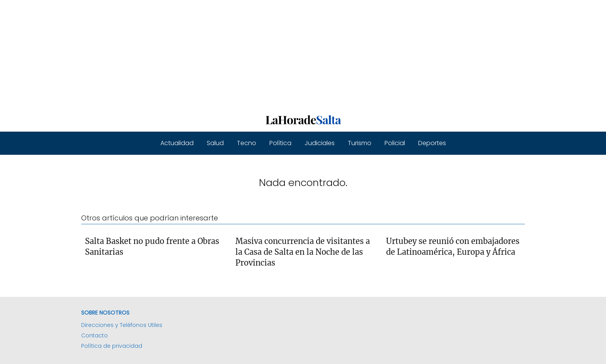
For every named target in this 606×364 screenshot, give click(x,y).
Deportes (432, 143)
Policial (395, 143)
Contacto (94, 335)
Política (280, 143)
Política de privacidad (112, 346)
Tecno (247, 143)
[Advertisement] (232, 54)
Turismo (360, 143)
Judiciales (320, 143)
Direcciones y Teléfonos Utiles (122, 325)
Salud (215, 143)
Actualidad (177, 143)
